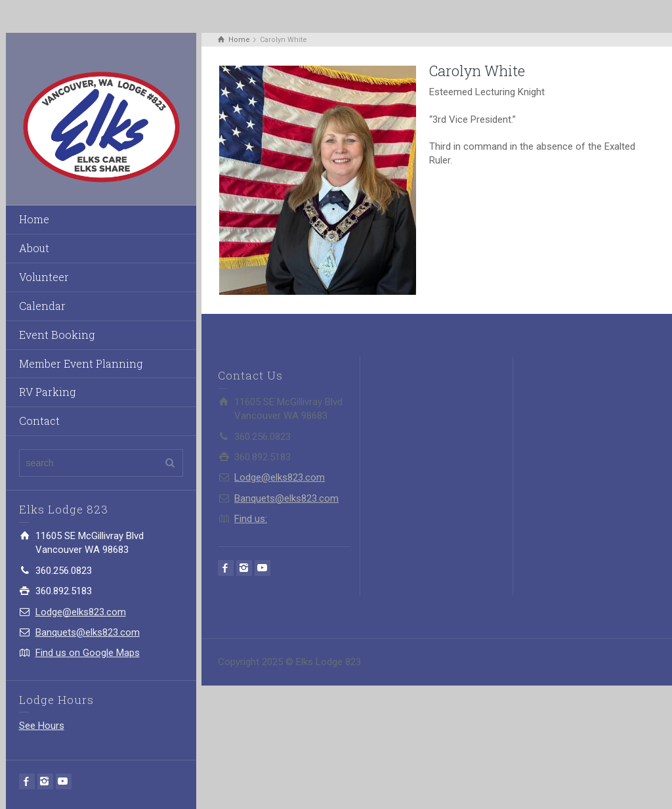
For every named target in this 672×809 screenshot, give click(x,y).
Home (34, 219)
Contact (39, 421)
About (34, 248)
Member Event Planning (81, 363)
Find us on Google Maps (88, 653)
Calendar (42, 306)
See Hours (42, 726)
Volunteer (44, 277)
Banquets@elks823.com (88, 632)
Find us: (251, 519)
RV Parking (47, 392)
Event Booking (57, 335)
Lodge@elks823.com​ (81, 612)
